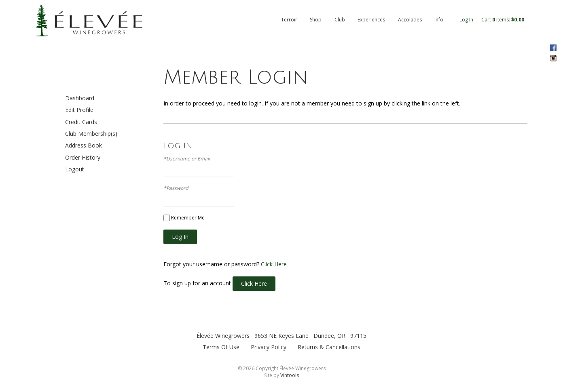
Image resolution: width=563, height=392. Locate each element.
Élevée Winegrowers (223, 336)
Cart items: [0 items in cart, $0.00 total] (503, 20)
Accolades (410, 20)
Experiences (371, 20)
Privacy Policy (269, 347)
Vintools (290, 375)
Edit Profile (79, 110)
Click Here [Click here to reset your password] (274, 264)
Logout (75, 169)
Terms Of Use (221, 347)
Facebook (553, 48)
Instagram (553, 58)
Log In (466, 20)
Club (340, 20)
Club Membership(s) (91, 134)
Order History (83, 157)
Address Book (84, 145)
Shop (316, 20)
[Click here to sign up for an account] (254, 284)
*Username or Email (187, 159)
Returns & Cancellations (329, 347)
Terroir (289, 20)
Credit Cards (81, 122)
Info (439, 20)
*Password (176, 188)
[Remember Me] (167, 218)
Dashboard (80, 98)
